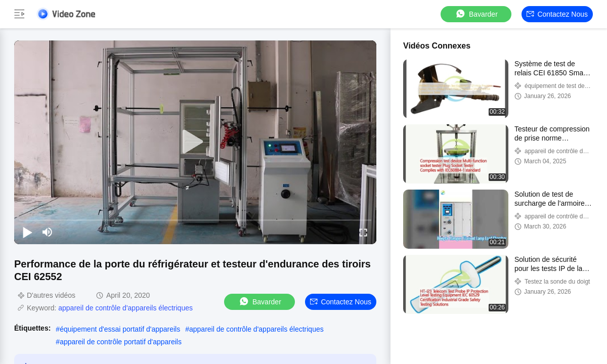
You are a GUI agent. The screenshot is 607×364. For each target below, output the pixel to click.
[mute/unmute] (48, 232)
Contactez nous (557, 14)
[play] (195, 142)
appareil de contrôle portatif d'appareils (121, 342)
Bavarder (476, 14)
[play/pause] (27, 232)
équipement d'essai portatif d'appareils (120, 329)
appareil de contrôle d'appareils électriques (125, 308)
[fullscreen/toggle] (363, 232)
